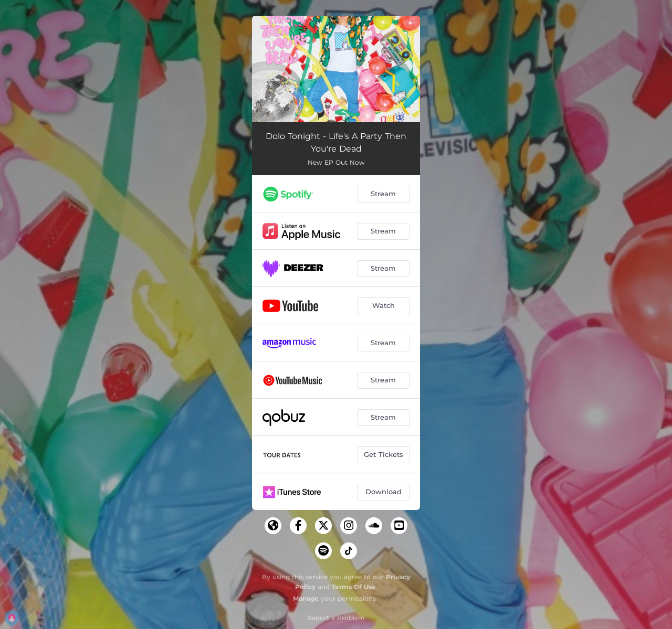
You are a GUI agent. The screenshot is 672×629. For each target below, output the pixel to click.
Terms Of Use (354, 587)
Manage (306, 598)
